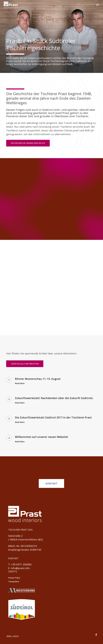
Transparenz (14, 581)
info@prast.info (20, 568)
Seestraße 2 (15, 536)
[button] (98, 5)
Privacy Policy (14, 578)
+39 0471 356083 (21, 564)
